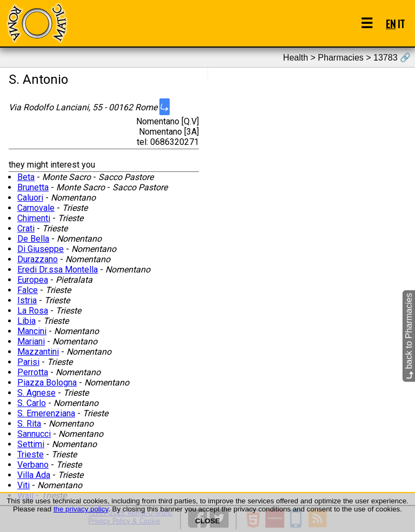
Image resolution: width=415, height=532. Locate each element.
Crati (26, 228)
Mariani (31, 341)
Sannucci (34, 434)
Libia (26, 321)
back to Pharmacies (409, 336)
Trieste (31, 454)
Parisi (28, 362)
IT (401, 24)
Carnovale (36, 208)
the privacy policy (81, 509)
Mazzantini (38, 352)
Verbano (33, 465)
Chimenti (34, 218)
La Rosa (33, 311)
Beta (26, 177)
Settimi (31, 444)
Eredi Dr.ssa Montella (58, 270)
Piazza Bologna (47, 383)
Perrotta (33, 372)
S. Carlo (32, 403)
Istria (27, 300)
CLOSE (207, 521)
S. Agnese (36, 393)
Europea (33, 280)
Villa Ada (34, 475)
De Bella (33, 239)
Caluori (30, 198)
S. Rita (29, 424)
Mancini (32, 331)
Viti (24, 485)
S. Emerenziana (46, 413)
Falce (28, 290)
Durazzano (38, 259)
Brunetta (33, 187)
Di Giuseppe (41, 249)
